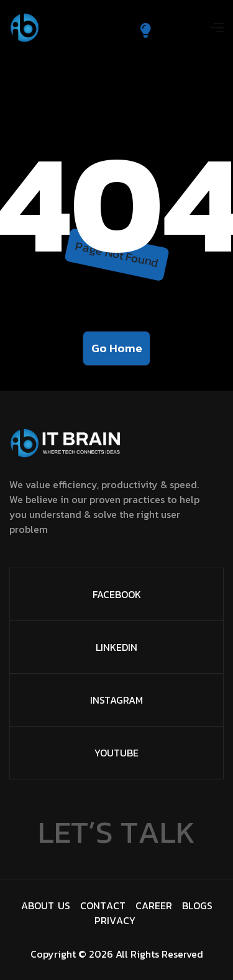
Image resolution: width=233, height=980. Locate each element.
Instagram (116, 700)
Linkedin (116, 647)
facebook (117, 594)
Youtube (116, 753)
